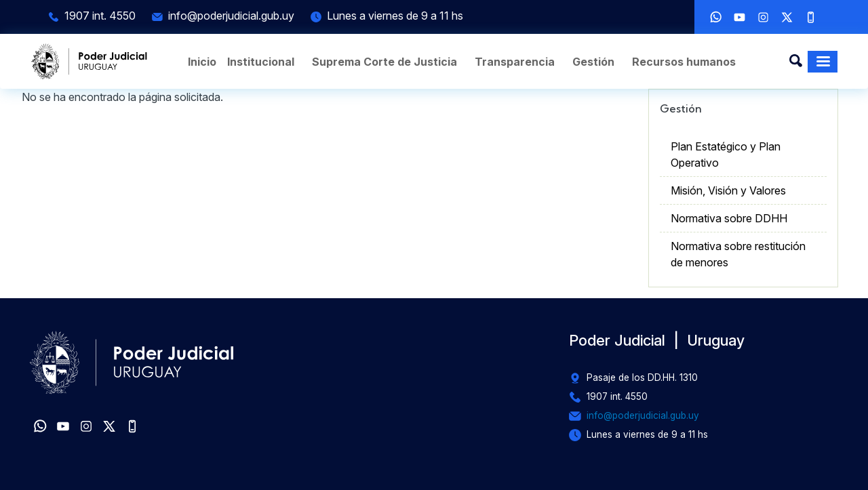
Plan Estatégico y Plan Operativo (726, 155)
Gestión (593, 62)
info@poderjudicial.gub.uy (231, 16)
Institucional (261, 62)
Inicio (202, 62)
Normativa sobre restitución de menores (738, 254)
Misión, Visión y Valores (728, 190)
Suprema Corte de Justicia (384, 62)
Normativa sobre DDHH (729, 218)
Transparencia (515, 62)
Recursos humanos (684, 62)
